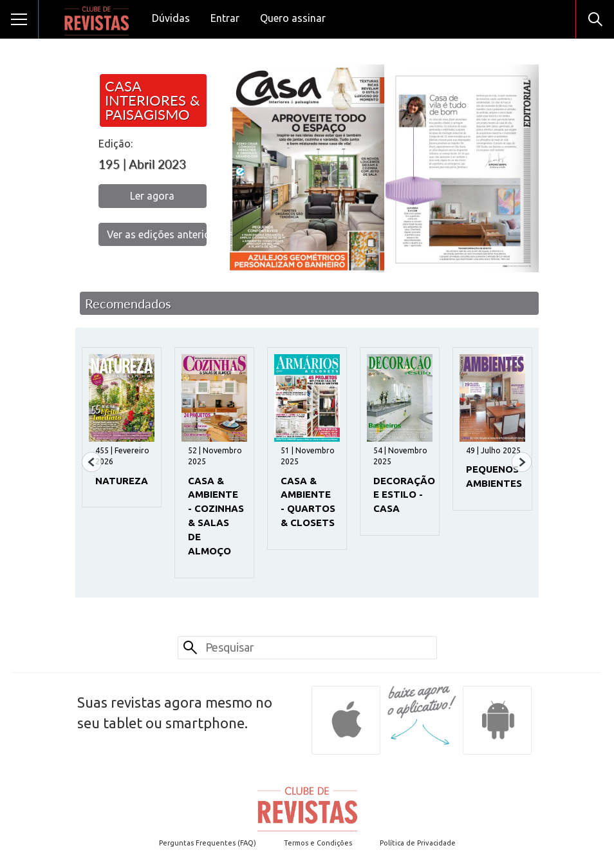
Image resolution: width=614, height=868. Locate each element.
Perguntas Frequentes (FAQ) (208, 843)
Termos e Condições (318, 843)
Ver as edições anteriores (157, 234)
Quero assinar (293, 18)
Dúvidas (171, 18)
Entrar (225, 18)
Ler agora (152, 196)
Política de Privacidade (418, 843)
